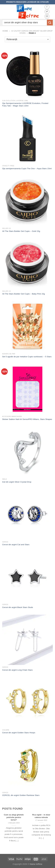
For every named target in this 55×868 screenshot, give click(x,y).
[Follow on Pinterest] (47, 16)
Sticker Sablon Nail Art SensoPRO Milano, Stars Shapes (27, 419)
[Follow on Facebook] (47, 7)
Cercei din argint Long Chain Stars (17, 670)
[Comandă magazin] (27, 39)
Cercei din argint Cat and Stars (16, 545)
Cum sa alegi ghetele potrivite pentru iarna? (14, 817)
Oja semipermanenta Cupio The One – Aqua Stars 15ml (27, 169)
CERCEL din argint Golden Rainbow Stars (21, 795)
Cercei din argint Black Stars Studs (18, 607)
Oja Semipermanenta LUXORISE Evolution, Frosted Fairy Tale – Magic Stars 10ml (25, 105)
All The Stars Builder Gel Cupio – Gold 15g (21, 231)
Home (5, 31)
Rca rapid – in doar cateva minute (41, 816)
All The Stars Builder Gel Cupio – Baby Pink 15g (24, 294)
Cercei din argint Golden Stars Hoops (19, 733)
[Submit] (50, 22)
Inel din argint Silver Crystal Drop (17, 482)
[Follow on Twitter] (47, 12)
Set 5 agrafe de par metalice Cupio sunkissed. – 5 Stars (27, 357)
